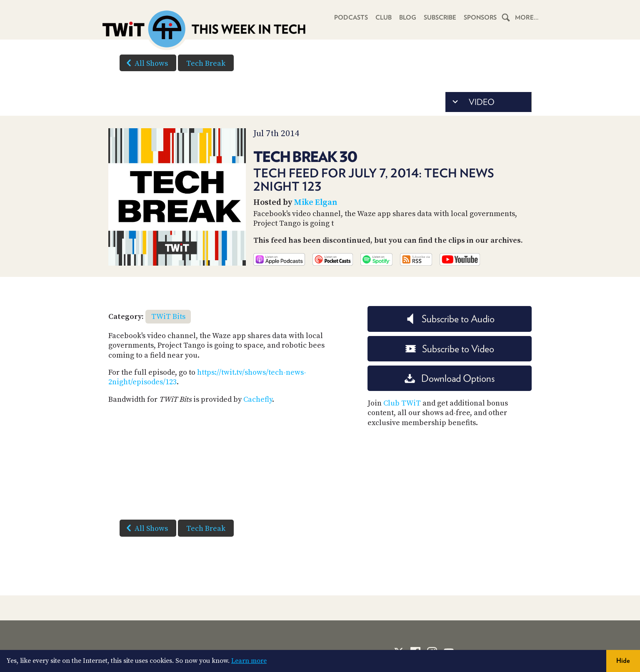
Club (383, 17)
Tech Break (206, 63)
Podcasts (350, 17)
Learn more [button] (249, 661)
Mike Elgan (315, 203)
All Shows (145, 63)
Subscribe (439, 17)
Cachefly (258, 399)
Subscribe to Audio (450, 319)
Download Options (450, 378)
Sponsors (480, 17)
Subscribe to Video (450, 349)
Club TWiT (402, 403)
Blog (407, 17)
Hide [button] (623, 661)
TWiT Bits (168, 317)
